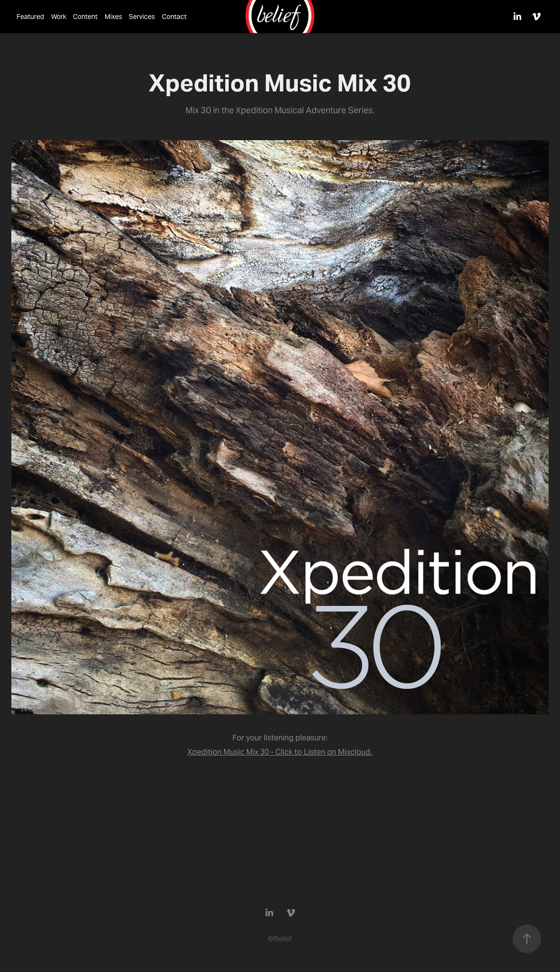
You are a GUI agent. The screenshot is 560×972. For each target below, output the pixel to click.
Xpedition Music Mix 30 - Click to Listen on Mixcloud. (280, 752)
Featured (30, 17)
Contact (174, 17)
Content (85, 17)
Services (142, 17)
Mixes (113, 17)
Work (59, 17)
